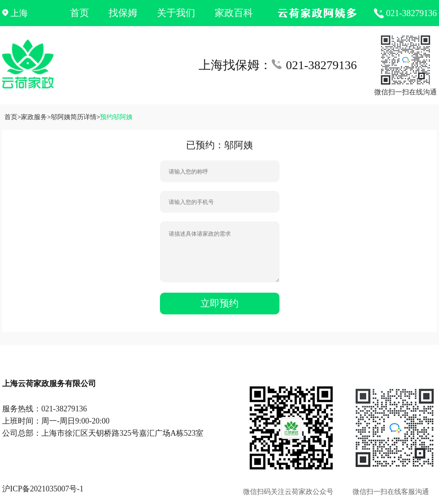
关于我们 (176, 13)
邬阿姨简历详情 (74, 117)
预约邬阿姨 (116, 117)
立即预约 (219, 303)
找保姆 (123, 13)
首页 (80, 13)
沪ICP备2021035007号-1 (43, 489)
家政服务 (34, 117)
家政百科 (234, 13)
